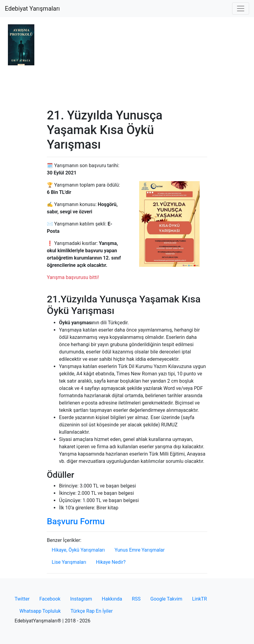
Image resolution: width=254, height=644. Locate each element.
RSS (136, 599)
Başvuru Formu (76, 521)
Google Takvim (166, 599)
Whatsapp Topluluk (40, 611)
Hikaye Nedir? (111, 562)
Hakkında (112, 599)
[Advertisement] (127, 63)
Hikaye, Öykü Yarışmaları (78, 550)
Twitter (22, 599)
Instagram (81, 599)
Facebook (50, 599)
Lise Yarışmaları (69, 562)
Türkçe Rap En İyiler (92, 611)
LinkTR (199, 599)
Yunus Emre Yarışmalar (140, 550)
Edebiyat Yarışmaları (32, 9)
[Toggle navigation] (241, 9)
